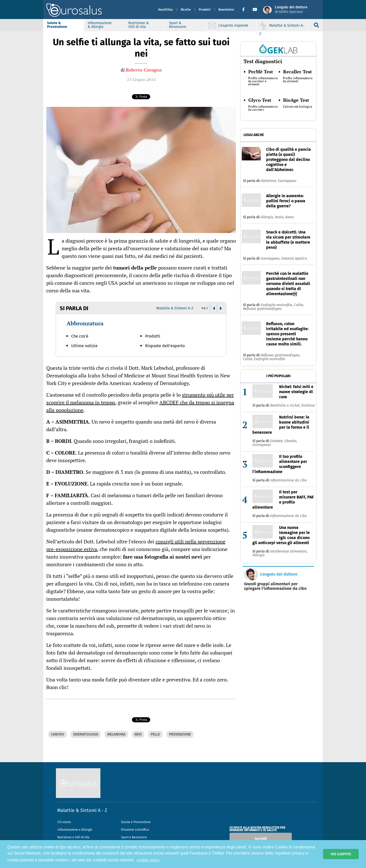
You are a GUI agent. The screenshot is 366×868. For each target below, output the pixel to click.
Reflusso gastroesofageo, (280, 355)
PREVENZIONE (180, 734)
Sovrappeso (287, 181)
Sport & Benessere (178, 25)
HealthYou (165, 10)
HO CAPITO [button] (341, 854)
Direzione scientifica (135, 830)
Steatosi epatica (294, 258)
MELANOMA (116, 734)
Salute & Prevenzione (57, 25)
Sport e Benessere (134, 837)
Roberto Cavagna (144, 70)
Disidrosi (308, 405)
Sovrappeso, (271, 258)
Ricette (186, 10)
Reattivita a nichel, (286, 405)
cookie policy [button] (148, 860)
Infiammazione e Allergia (75, 830)
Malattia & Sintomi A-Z (175, 308)
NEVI (138, 734)
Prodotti (205, 10)
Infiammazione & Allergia (100, 25)
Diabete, (277, 441)
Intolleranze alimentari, (289, 551)
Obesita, (291, 441)
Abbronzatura (85, 323)
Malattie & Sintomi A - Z (82, 810)
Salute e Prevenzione (136, 822)
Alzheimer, (269, 181)
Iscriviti (261, 839)
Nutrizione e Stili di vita (73, 837)
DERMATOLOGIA (86, 734)
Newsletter (226, 10)
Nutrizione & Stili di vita (139, 25)
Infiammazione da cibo (288, 480)
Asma (289, 217)
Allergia (258, 555)
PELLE (155, 734)
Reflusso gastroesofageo (262, 309)
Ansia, (280, 217)
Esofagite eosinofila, (277, 305)
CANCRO (57, 734)
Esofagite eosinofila (270, 359)
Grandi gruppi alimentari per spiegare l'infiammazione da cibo (275, 586)
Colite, (299, 305)
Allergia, (268, 217)
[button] (245, 10)
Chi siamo (64, 822)
